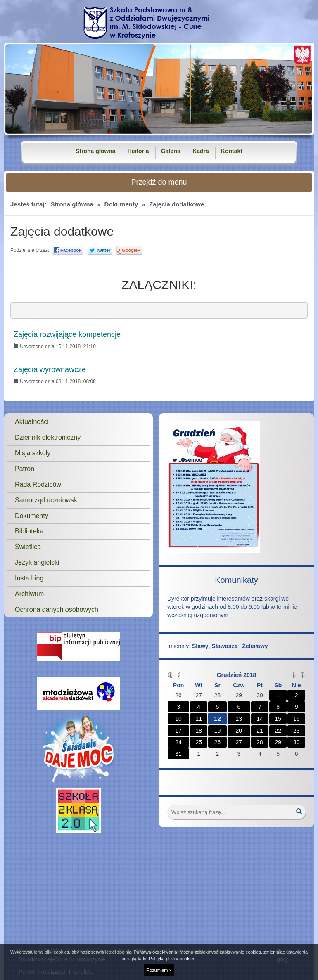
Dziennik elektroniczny (48, 437)
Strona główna (95, 151)
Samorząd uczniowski (47, 500)
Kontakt (232, 151)
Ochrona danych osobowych (57, 610)
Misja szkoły (33, 453)
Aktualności (32, 422)
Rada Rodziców (38, 484)
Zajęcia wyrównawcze (50, 370)
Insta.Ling (29, 578)
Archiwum (29, 594)
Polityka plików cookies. (173, 959)
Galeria (171, 151)
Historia (138, 151)
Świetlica (28, 547)
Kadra (201, 151)
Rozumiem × (159, 970)
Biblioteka (29, 531)
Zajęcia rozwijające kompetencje (67, 335)
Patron (25, 469)
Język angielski (37, 562)
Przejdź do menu (159, 182)
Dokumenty (121, 204)
